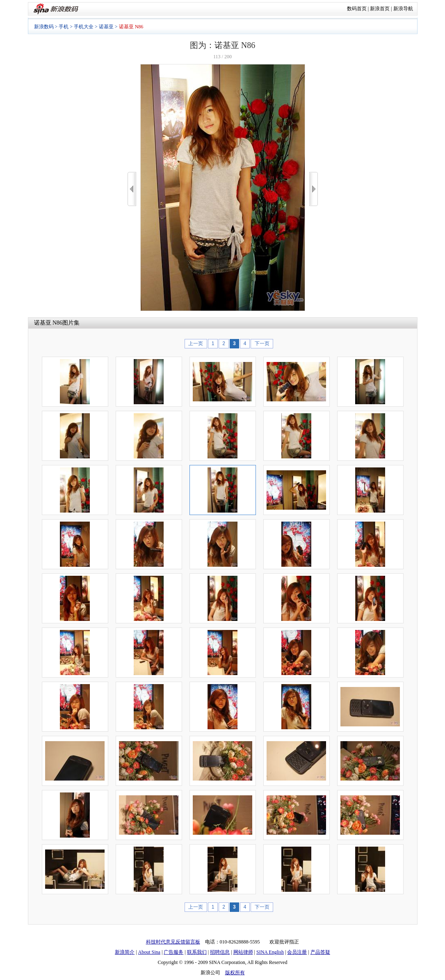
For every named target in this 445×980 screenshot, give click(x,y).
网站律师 (243, 952)
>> (314, 189)
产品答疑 (320, 952)
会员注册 (297, 952)
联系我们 (197, 952)
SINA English (270, 952)
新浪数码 (44, 27)
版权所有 (235, 973)
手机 (64, 27)
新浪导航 (403, 9)
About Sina (149, 952)
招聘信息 (220, 952)
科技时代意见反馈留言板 (173, 942)
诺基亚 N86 (48, 323)
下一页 (262, 343)
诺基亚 (106, 27)
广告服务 (173, 952)
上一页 (196, 343)
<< (132, 189)
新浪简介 (125, 952)
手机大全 (84, 27)
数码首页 (357, 9)
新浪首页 (380, 9)
